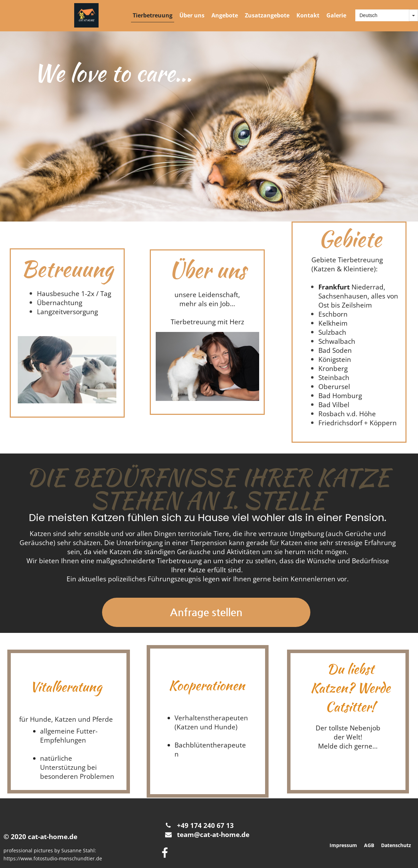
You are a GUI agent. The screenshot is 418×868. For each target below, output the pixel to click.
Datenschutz (396, 845)
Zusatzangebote (267, 15)
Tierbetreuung (153, 15)
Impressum (343, 845)
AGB (369, 845)
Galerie (336, 15)
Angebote (225, 15)
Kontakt (308, 15)
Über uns (192, 15)
